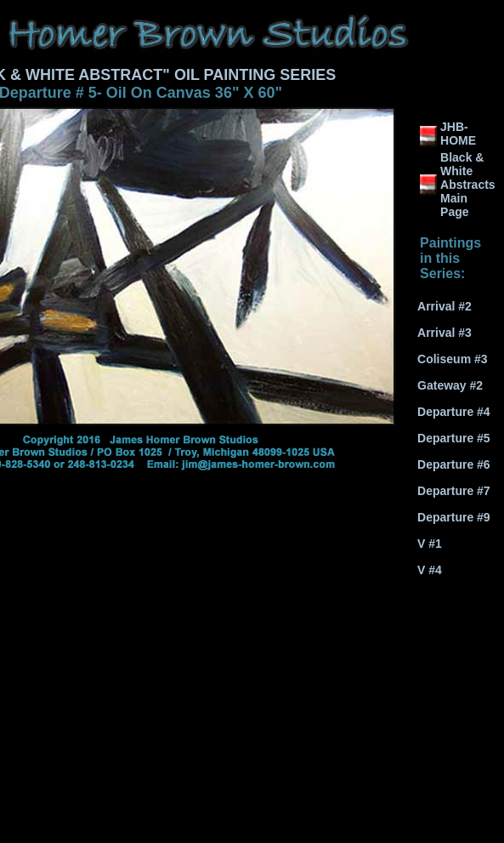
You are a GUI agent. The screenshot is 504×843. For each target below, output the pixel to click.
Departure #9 (454, 517)
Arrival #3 (445, 333)
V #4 (430, 570)
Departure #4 (454, 412)
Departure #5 (454, 438)
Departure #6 (454, 464)
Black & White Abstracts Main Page (468, 185)
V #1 (430, 544)
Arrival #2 (445, 306)
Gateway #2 (450, 385)
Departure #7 (454, 491)
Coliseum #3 (452, 359)
